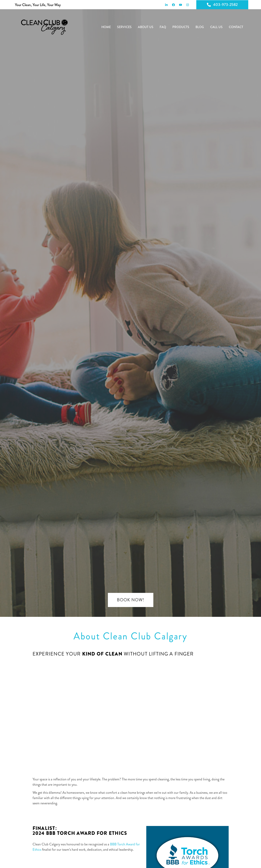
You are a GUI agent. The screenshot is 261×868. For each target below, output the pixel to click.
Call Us (216, 27)
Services (124, 27)
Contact (236, 27)
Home (106, 27)
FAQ (163, 27)
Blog (200, 27)
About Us (146, 27)
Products (181, 27)
